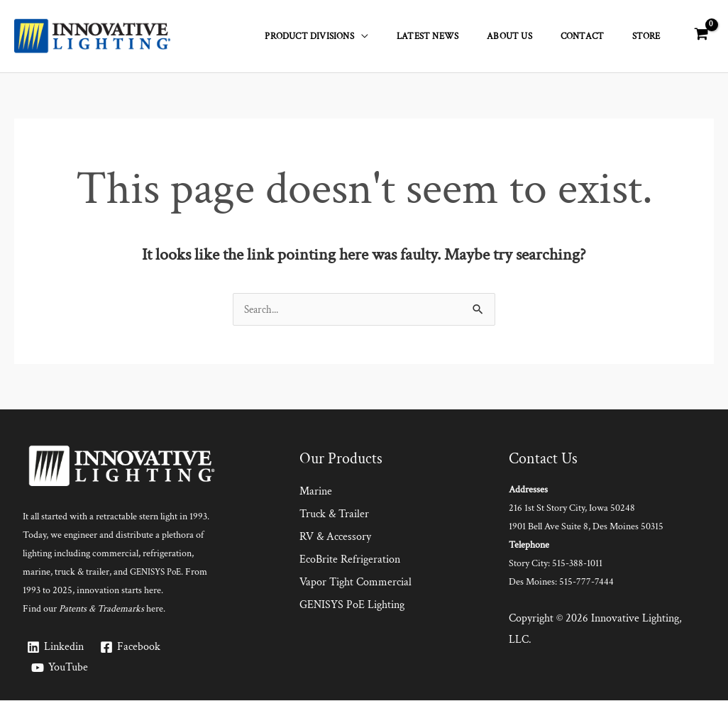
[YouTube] (60, 668)
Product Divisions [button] (355, 36)
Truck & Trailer (334, 515)
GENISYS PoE (158, 573)
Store (651, 36)
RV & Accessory (335, 537)
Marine (316, 492)
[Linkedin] (56, 648)
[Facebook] (132, 648)
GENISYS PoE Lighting (352, 606)
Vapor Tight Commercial (355, 583)
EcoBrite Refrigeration (350, 560)
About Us (535, 36)
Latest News (463, 36)
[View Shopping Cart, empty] (701, 35)
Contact (597, 36)
